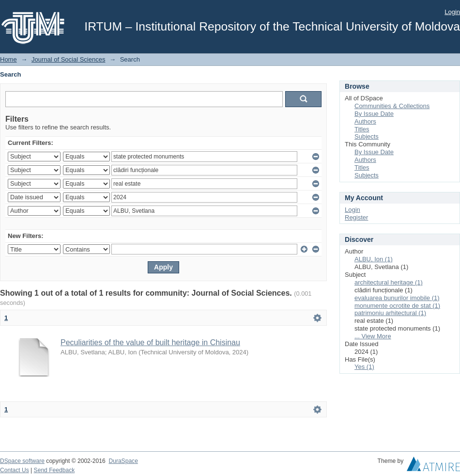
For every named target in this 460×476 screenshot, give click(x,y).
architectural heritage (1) (389, 282)
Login (452, 12)
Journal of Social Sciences (68, 59)
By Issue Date (374, 114)
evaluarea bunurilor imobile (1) (397, 298)
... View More (373, 336)
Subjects (367, 136)
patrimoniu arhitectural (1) (390, 313)
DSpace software (22, 461)
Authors (365, 121)
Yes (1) (364, 367)
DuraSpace (123, 461)
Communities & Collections (392, 106)
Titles (362, 129)
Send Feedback (54, 470)
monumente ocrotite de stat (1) (397, 306)
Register (356, 217)
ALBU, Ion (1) (374, 259)
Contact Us (15, 470)
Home (8, 59)
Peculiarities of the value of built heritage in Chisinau (150, 342)
